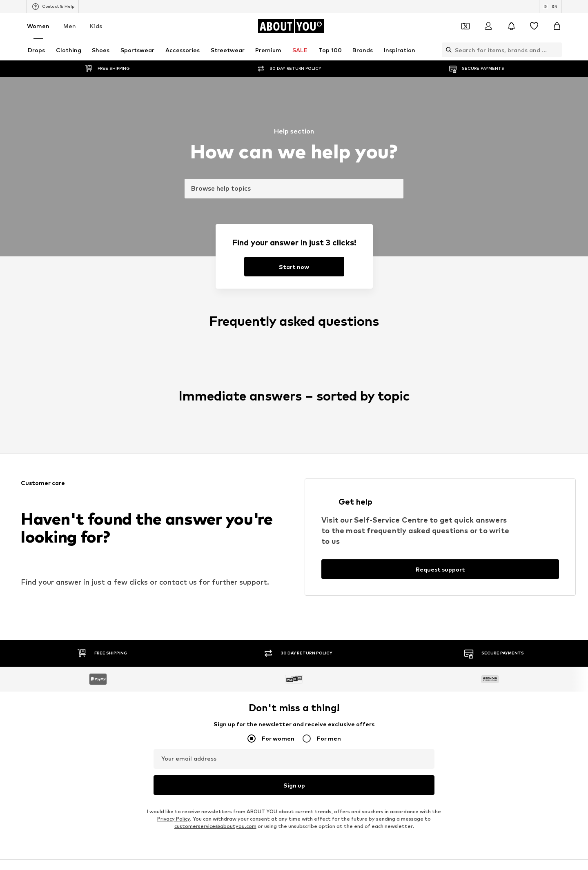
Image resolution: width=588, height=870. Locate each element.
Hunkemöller (110, 461)
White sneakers (415, 355)
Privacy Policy (174, 275)
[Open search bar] (447, 50)
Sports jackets (113, 355)
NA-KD (203, 437)
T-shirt (304, 403)
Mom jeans (208, 391)
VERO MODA (110, 484)
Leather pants (213, 355)
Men (70, 26)
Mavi (200, 484)
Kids (96, 26)
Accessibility (390, 630)
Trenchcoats (411, 391)
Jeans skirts (310, 391)
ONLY (101, 437)
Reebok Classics (415, 484)
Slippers (105, 379)
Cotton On (309, 449)
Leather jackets (115, 391)
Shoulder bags (413, 403)
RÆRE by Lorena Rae (121, 449)
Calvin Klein (309, 461)
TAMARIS (307, 437)
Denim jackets (313, 367)
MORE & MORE (413, 473)
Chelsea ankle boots (220, 367)
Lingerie (405, 367)
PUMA (403, 461)
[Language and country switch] (550, 7)
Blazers (304, 355)
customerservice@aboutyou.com (215, 283)
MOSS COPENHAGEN (221, 473)
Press (173, 630)
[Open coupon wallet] (465, 26)
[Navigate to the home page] (291, 26)
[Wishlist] (534, 26)
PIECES (204, 449)
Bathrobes (108, 403)
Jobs (199, 630)
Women (38, 26)
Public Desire (411, 449)
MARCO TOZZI (213, 461)
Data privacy (234, 630)
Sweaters (207, 403)
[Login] (488, 26)
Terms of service (283, 630)
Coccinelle (408, 437)
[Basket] (557, 26)
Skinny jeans (110, 367)
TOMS (303, 473)
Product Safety (438, 630)
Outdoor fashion (316, 379)
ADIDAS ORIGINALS (319, 484)
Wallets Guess (213, 379)
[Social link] (103, 567)
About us (142, 630)
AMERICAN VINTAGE (120, 473)
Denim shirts (411, 379)
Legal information (339, 630)
